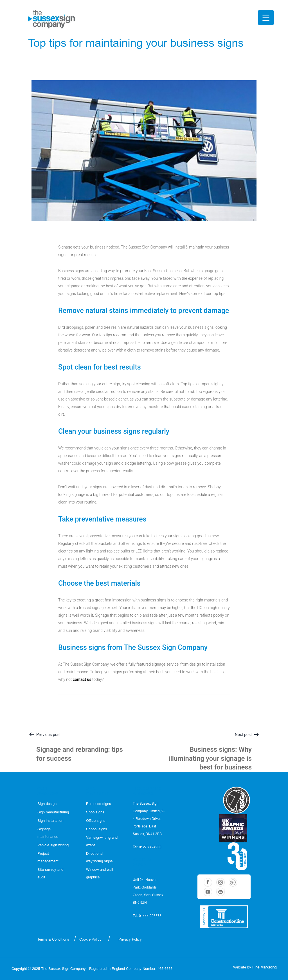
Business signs (99, 804)
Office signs (96, 821)
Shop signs (95, 812)
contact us (82, 679)
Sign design (47, 804)
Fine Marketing (264, 967)
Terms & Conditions (53, 940)
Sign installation (50, 821)
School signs (97, 829)
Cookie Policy (90, 940)
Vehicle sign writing (53, 845)
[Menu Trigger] (266, 18)
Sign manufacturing (53, 812)
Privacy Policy (130, 940)
